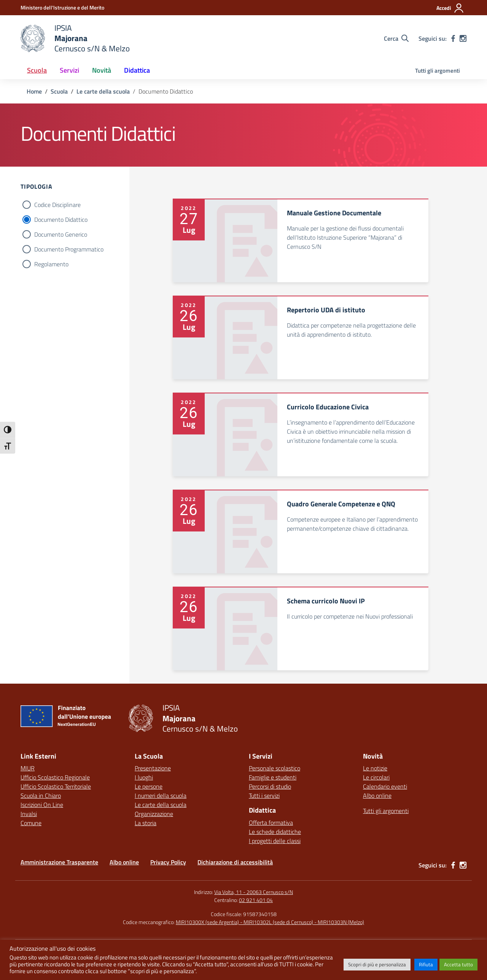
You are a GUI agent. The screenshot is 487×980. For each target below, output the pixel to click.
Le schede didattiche (275, 832)
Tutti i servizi (264, 795)
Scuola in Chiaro (41, 795)
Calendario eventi (385, 786)
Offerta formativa (271, 822)
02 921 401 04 (256, 900)
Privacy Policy (168, 862)
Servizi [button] (69, 70)
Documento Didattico (61, 220)
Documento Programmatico (69, 249)
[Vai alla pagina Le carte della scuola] (103, 91)
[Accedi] (450, 8)
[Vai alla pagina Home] (34, 91)
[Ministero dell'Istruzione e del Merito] (62, 7)
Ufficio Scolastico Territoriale (56, 786)
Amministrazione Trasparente (59, 862)
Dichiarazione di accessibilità (235, 862)
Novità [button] (102, 70)
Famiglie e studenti (273, 777)
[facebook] (453, 38)
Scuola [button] (37, 70)
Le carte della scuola (161, 805)
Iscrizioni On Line (42, 805)
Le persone (149, 786)
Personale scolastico (275, 768)
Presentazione (153, 768)
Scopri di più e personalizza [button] (377, 964)
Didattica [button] (137, 70)
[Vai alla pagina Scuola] (59, 91)
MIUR (28, 768)
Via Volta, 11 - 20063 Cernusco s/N (254, 892)
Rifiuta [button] (426, 964)
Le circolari (376, 777)
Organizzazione (154, 814)
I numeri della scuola (161, 795)
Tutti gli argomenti (438, 71)
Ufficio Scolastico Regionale (55, 777)
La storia (146, 823)
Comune (31, 823)
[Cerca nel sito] (396, 38)
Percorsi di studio (270, 786)
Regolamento (51, 264)
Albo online (377, 795)
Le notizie (375, 768)
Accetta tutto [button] (458, 964)
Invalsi (29, 814)
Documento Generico (61, 234)
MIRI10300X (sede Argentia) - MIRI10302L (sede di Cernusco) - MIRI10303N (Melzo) (270, 922)
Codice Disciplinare (57, 205)
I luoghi (144, 777)
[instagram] (463, 38)
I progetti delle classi (275, 841)
